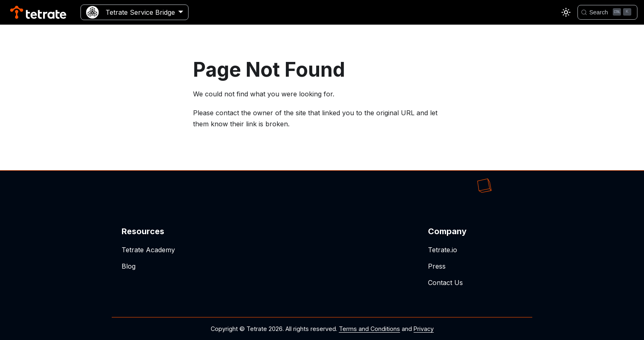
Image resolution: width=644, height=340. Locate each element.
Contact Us (445, 283)
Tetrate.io (443, 250)
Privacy (424, 329)
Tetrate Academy (148, 250)
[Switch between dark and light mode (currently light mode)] (566, 12)
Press (437, 266)
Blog (129, 266)
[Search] (607, 12)
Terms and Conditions (369, 329)
